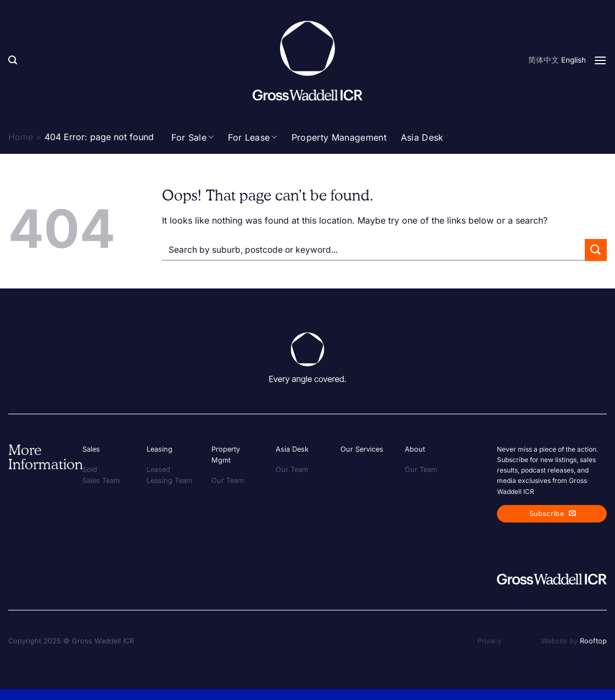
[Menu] (600, 60)
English (574, 60)
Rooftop (593, 641)
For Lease (252, 137)
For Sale (192, 137)
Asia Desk (422, 137)
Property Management (339, 137)
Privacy (489, 641)
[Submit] (596, 250)
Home (21, 137)
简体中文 (544, 60)
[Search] (13, 60)
